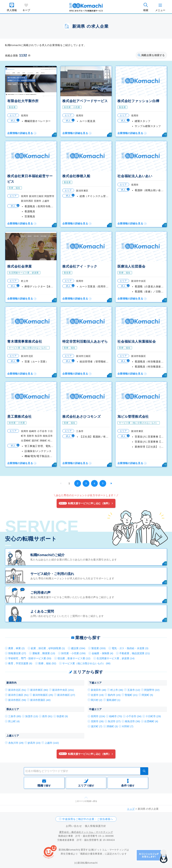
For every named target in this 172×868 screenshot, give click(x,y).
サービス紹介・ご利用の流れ (52, 574)
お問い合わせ (74, 826)
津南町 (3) (112, 726)
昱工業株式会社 (19, 417)
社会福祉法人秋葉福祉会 (137, 341)
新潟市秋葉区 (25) (43, 695)
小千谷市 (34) (134, 716)
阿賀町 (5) (147, 695)
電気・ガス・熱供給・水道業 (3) (130, 648)
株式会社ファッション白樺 (138, 101)
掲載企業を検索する (151, 55)
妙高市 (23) (34, 743)
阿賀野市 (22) (152, 690)
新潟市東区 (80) (39, 690)
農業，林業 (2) (16, 648)
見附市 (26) (97, 721)
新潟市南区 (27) (66, 695)
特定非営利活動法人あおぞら (85, 341)
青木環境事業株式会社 (25, 341)
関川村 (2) (97, 700)
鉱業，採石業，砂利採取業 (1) (48, 648)
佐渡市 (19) (97, 695)
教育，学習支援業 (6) (20, 663)
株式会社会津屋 (19, 266)
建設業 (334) (78, 648)
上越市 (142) (52, 743)
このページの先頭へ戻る (86, 801)
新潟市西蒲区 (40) (40, 700)
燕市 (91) (47, 716)
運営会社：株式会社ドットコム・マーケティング (86, 832)
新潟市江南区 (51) (18, 695)
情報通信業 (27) (17, 653)
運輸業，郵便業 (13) (44, 653)
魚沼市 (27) (114, 721)
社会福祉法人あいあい (135, 176)
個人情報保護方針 (95, 826)
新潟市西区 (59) (17, 700)
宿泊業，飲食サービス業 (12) (74, 658)
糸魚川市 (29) (16, 743)
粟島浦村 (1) (113, 700)
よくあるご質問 (42, 611)
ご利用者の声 (40, 593)
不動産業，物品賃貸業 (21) (134, 653)
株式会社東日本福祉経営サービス (30, 179)
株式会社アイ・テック (80, 266)
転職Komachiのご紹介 (48, 555)
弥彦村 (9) (62, 716)
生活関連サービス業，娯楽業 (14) (116, 658)
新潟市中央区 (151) (63, 690)
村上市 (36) (117, 690)
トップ (131, 809)
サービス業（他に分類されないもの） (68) (86, 663)
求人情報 (12, 10)
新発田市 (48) (99, 690)
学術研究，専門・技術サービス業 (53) (30, 658)
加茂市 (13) (32, 716)
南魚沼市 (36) (132, 721)
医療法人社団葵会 (131, 266)
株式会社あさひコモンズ (82, 417)
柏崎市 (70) (116, 716)
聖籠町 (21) (131, 695)
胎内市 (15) (114, 695)
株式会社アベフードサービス (85, 101)
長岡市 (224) (98, 716)
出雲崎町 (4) (151, 721)
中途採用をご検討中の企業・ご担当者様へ (88, 819)
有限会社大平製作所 (23, 101)
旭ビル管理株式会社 (133, 417)
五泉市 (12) (134, 690)
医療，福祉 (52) (47, 663)
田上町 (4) (14, 721)
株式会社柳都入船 (76, 176)
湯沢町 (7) (97, 726)
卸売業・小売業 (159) (73, 653)
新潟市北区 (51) (17, 690)
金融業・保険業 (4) (102, 653)
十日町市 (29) (153, 716)
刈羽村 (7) (128, 726)
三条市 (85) (15, 716)
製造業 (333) (98, 648)
